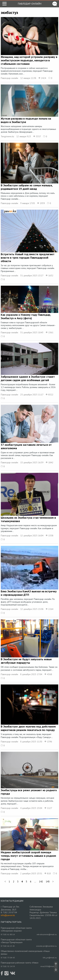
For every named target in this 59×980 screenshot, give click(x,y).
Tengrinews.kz (7, 136)
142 (41, 882)
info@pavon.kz (8, 915)
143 (48, 882)
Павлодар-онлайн (30, 4)
